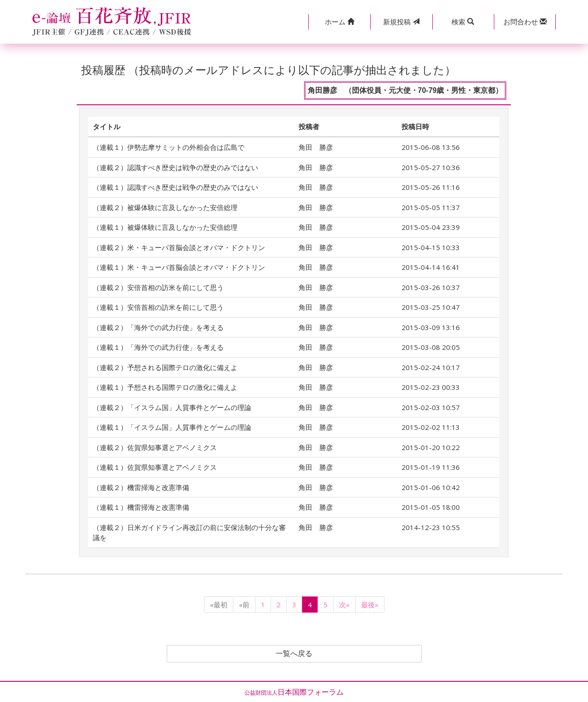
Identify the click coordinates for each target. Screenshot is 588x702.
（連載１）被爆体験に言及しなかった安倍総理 (165, 227)
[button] (339, 22)
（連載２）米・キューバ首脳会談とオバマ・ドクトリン (179, 247)
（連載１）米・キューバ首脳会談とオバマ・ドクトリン (179, 267)
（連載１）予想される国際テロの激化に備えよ (165, 387)
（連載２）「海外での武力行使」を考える (158, 327)
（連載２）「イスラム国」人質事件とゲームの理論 (172, 407)
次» (344, 605)
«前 (244, 605)
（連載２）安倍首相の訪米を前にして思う (158, 287)
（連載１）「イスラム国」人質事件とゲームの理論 (172, 427)
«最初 (219, 605)
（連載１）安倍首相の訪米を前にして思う (158, 307)
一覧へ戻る (294, 654)
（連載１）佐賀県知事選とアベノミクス (155, 467)
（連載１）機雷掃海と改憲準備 (141, 507)
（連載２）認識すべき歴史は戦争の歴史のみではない (175, 167)
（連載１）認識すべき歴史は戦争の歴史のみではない (175, 187)
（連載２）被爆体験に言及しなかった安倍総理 (165, 207)
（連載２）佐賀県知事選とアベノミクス (155, 447)
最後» (370, 605)
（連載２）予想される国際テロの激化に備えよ (165, 367)
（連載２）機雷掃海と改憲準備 (141, 487)
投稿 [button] (401, 22)
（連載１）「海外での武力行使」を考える (158, 347)
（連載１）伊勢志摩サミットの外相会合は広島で (169, 147)
